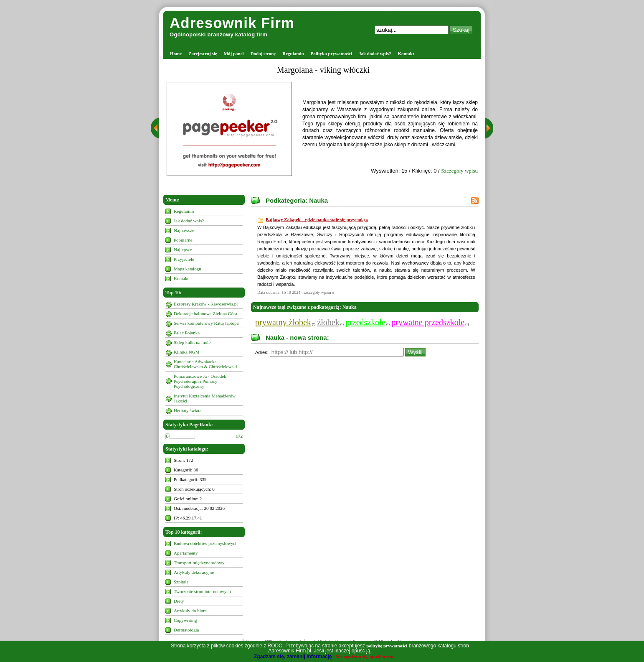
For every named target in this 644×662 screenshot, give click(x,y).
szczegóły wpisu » (319, 292)
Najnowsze (184, 230)
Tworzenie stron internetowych (202, 591)
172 (240, 436)
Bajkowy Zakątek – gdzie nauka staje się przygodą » (317, 219)
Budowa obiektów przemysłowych (206, 543)
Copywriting (185, 620)
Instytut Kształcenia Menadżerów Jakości (205, 398)
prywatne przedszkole (428, 322)
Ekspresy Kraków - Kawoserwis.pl (206, 304)
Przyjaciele (184, 259)
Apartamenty (186, 553)
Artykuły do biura (190, 611)
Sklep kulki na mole (192, 342)
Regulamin (293, 53)
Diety (179, 601)
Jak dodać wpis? (375, 53)
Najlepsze (183, 250)
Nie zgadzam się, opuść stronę (365, 657)
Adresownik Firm (232, 23)
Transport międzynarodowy (199, 563)
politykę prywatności (387, 646)
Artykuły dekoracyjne (194, 572)
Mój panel (234, 53)
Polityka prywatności (331, 53)
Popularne (183, 240)
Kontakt (406, 53)
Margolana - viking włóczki (323, 70)
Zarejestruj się (203, 53)
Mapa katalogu (188, 269)
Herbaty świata (188, 410)
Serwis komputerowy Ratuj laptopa (206, 323)
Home (176, 53)
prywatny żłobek (283, 322)
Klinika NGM (186, 352)
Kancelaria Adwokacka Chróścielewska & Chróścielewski (205, 364)
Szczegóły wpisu (459, 171)
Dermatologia (186, 630)
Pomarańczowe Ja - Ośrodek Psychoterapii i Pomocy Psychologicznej (200, 381)
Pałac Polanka (187, 333)
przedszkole (365, 322)
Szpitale (181, 582)
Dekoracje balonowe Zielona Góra (205, 313)
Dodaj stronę (263, 53)
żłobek (328, 322)
